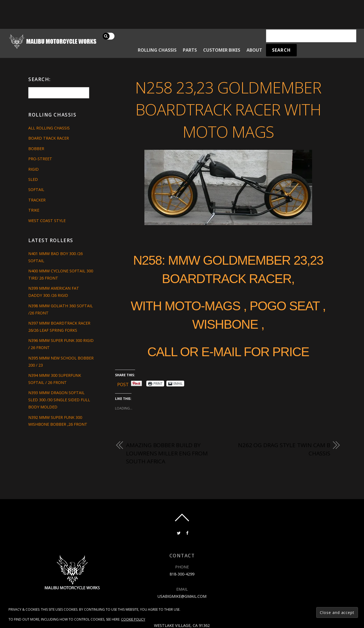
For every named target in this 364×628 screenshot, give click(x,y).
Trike (34, 210)
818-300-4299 (182, 574)
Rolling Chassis (157, 50)
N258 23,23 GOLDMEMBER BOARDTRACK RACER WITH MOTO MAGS (228, 109)
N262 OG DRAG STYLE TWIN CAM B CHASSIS (284, 449)
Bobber (36, 149)
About (254, 50)
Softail (36, 189)
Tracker (37, 200)
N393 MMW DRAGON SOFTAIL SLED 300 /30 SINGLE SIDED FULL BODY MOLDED (59, 400)
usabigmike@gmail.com (182, 596)
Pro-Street (40, 159)
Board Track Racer (49, 138)
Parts (190, 50)
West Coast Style (47, 221)
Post (123, 384)
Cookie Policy (133, 619)
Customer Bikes (222, 50)
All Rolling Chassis (49, 128)
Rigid (33, 169)
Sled (33, 179)
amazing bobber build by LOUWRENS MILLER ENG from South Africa (167, 453)
